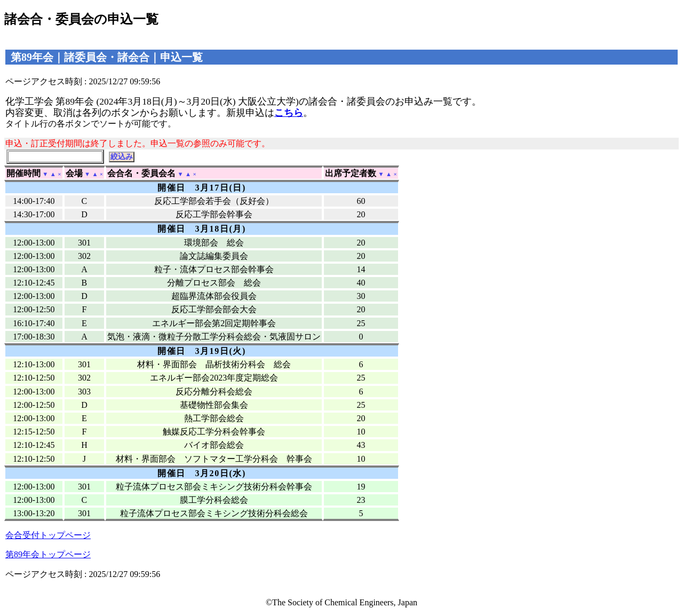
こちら (289, 113)
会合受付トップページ (48, 535)
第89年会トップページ (48, 554)
